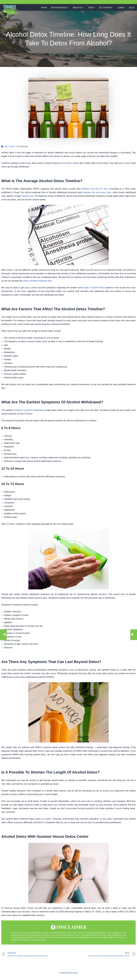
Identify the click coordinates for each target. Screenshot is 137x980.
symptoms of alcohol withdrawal (28, 411)
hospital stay (27, 196)
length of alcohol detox (94, 288)
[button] (68, 7)
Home (44, 7)
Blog (132, 7)
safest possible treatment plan (38, 281)
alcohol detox (65, 163)
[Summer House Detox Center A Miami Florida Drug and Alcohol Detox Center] (10, 11)
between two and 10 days (95, 189)
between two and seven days (97, 193)
